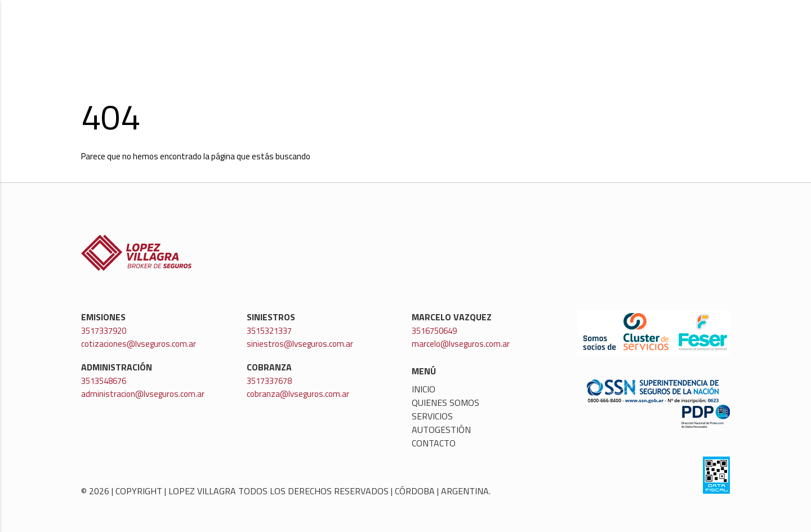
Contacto (706, 31)
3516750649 (434, 331)
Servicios (574, 31)
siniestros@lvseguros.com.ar (300, 344)
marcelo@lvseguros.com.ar (461, 344)
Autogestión (640, 31)
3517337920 (104, 331)
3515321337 (269, 331)
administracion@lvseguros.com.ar (143, 394)
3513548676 (104, 381)
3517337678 (269, 381)
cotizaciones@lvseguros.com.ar (139, 344)
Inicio (441, 31)
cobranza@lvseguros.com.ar (298, 394)
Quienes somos (504, 31)
